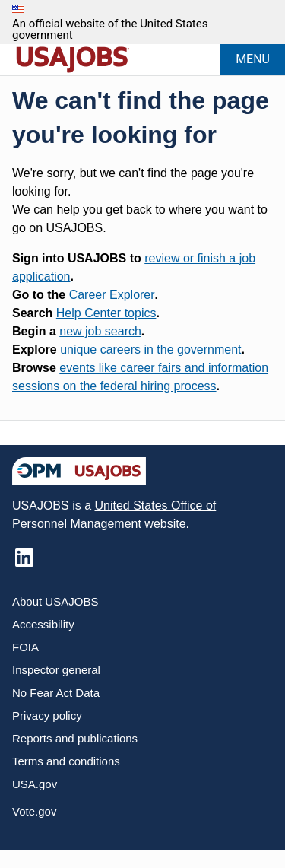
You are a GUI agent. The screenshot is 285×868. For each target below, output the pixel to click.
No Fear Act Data (56, 693)
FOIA (25, 647)
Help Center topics (106, 313)
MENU (253, 59)
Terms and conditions (66, 761)
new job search (100, 331)
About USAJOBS (55, 601)
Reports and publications (75, 738)
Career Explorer (112, 295)
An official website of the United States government (110, 30)
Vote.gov (34, 811)
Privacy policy (47, 715)
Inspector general (56, 670)
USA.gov (35, 784)
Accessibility (43, 624)
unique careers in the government (150, 350)
